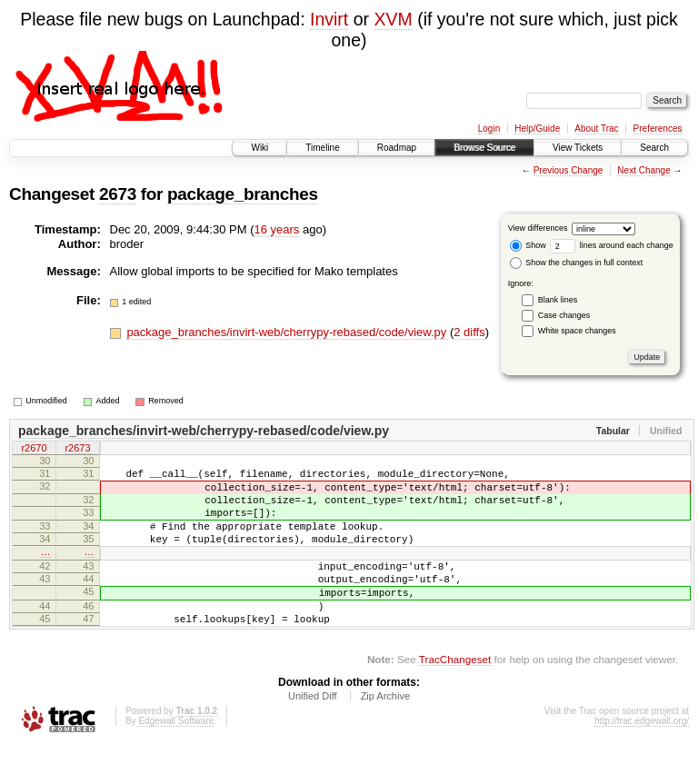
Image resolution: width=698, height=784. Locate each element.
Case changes (564, 315)
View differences (538, 228)
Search (654, 148)
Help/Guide (537, 129)
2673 (118, 194)
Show (528, 245)
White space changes (577, 331)
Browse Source (484, 148)
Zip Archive (385, 734)
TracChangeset (455, 697)
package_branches (243, 194)
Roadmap (397, 148)
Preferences (658, 129)
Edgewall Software (176, 759)
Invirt (329, 19)
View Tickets (578, 148)
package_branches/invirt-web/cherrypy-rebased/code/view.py (288, 332)
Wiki (259, 148)
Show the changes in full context (577, 263)
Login (489, 129)
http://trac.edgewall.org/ (642, 759)
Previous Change (568, 170)
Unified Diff (313, 734)
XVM (393, 19)
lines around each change (612, 245)
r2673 (77, 450)
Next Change (643, 170)
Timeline (322, 148)
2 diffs (469, 332)
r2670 (34, 450)
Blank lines (558, 300)
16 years (276, 229)
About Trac (596, 129)
